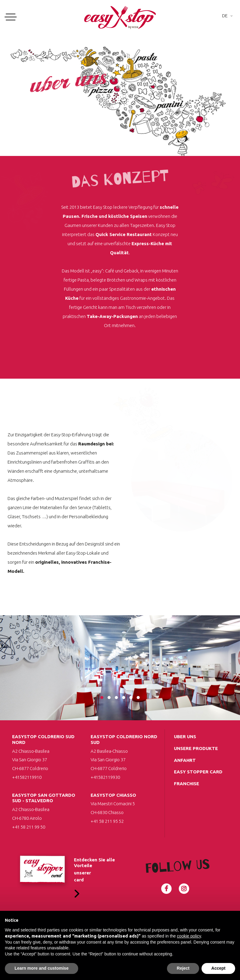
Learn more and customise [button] (42, 968)
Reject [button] (183, 968)
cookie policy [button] (189, 936)
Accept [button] (218, 968)
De (225, 16)
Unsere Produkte (196, 748)
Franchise (187, 784)
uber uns (185, 737)
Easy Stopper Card (198, 772)
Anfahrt (185, 760)
